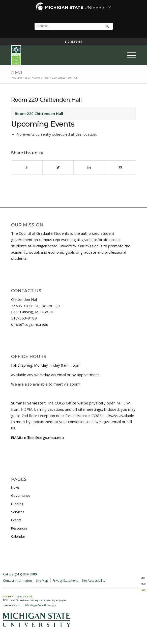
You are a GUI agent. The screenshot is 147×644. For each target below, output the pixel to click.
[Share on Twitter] (58, 168)
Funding (17, 504)
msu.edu (28, 596)
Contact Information (17, 581)
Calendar (18, 536)
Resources (19, 528)
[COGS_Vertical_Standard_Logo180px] (61, 55)
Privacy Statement (65, 581)
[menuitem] (129, 55)
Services (18, 512)
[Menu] (129, 55)
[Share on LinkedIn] (89, 168)
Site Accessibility (94, 581)
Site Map (42, 581)
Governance (21, 495)
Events (16, 520)
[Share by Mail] (120, 168)
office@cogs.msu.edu (30, 324)
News (17, 72)
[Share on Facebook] (27, 168)
